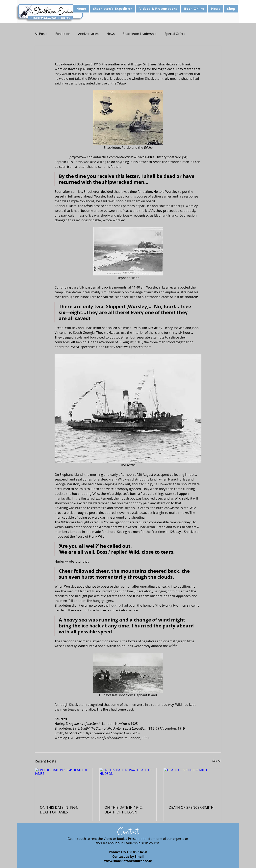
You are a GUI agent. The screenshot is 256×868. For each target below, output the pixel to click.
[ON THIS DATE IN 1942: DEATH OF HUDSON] (128, 784)
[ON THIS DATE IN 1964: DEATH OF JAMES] (64, 784)
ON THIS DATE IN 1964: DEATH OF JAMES (59, 810)
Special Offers (175, 34)
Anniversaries (88, 34)
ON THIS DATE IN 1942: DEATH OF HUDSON (124, 810)
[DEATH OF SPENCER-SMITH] (192, 784)
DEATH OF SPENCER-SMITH (191, 807)
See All (217, 761)
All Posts (41, 34)
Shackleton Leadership (140, 34)
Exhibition (63, 34)
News (111, 34)
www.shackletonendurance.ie (128, 861)
